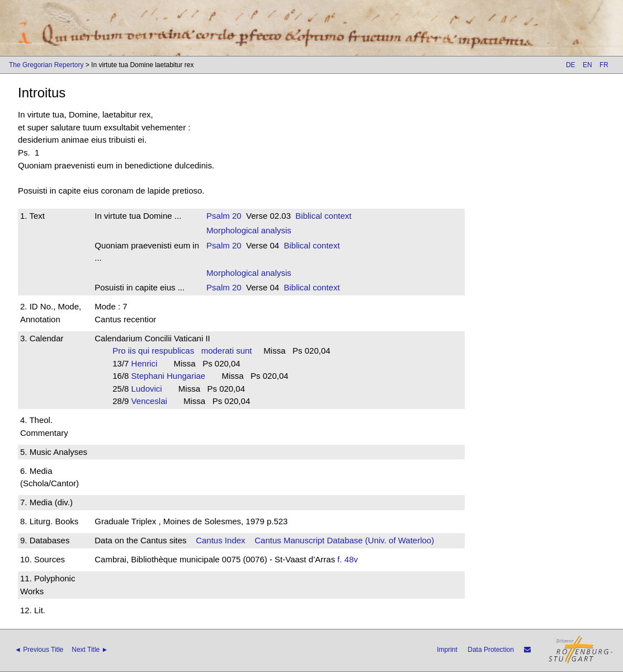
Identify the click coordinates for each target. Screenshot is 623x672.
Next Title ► (90, 650)
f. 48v (348, 559)
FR (604, 65)
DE (571, 65)
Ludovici (150, 389)
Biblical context (323, 216)
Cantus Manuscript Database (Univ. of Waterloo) (344, 540)
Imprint (447, 650)
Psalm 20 (224, 216)
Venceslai (153, 401)
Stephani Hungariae (172, 376)
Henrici (148, 363)
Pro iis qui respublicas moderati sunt (182, 351)
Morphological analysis (249, 230)
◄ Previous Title (39, 650)
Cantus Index (220, 540)
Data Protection (491, 650)
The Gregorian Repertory (46, 65)
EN (587, 65)
